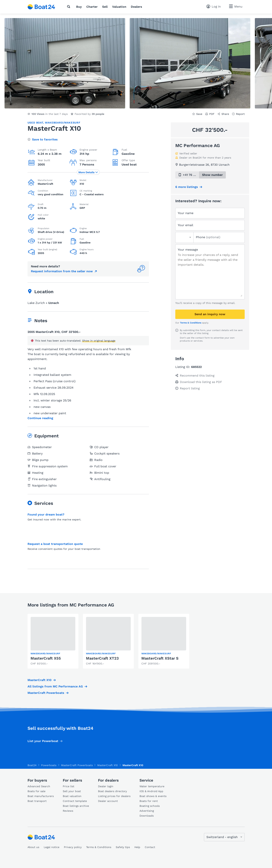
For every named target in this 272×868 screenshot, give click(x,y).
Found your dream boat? (46, 514)
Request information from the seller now (62, 271)
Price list (69, 786)
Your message (188, 250)
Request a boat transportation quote (55, 544)
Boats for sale (36, 791)
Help (137, 847)
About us (33, 847)
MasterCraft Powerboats (46, 693)
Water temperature (152, 786)
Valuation (119, 7)
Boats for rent (149, 801)
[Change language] (224, 837)
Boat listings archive (76, 806)
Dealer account (108, 801)
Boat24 (32, 765)
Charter (92, 7)
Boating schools (150, 806)
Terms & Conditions (191, 323)
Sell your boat (72, 791)
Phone (208, 237)
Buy (79, 7)
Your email (185, 225)
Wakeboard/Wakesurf (63, 123)
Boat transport (37, 801)
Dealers (136, 7)
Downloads (147, 816)
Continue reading (40, 418)
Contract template (75, 801)
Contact (150, 847)
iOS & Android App (151, 791)
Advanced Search (39, 786)
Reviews (68, 811)
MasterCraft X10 (39, 680)
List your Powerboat (43, 741)
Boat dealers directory (112, 791)
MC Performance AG (198, 146)
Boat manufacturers (41, 796)
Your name (186, 213)
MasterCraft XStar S (160, 658)
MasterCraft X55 (46, 658)
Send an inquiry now (210, 314)
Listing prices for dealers (114, 796)
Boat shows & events (153, 796)
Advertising (147, 811)
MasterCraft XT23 (102, 658)
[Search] (69, 7)
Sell (105, 7)
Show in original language (99, 341)
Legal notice (52, 847)
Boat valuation (72, 796)
